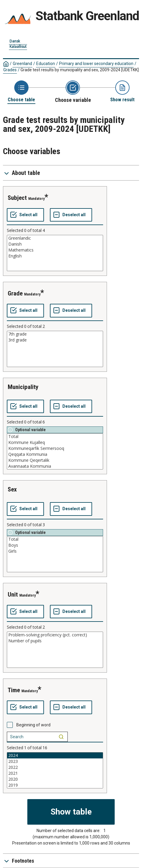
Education (46, 64)
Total (55, 437)
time (14, 690)
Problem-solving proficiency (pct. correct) (55, 635)
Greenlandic (55, 238)
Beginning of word (33, 725)
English (55, 256)
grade (15, 293)
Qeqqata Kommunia (55, 454)
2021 (55, 773)
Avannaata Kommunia (55, 466)
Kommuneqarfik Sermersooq (55, 448)
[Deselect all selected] (71, 215)
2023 (55, 761)
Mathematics (55, 250)
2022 (55, 767)
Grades (10, 70)
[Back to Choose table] (21, 92)
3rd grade (55, 340)
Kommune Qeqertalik (55, 460)
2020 (55, 779)
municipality (23, 387)
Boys (55, 545)
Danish (55, 244)
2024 (55, 755)
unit (13, 595)
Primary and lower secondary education (96, 64)
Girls (55, 551)
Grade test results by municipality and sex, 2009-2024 (80, 70)
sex (12, 489)
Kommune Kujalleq (55, 442)
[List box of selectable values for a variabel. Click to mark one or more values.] (55, 253)
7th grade (55, 334)
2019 (55, 785)
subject (17, 198)
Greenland (22, 64)
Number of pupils (55, 641)
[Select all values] (25, 215)
